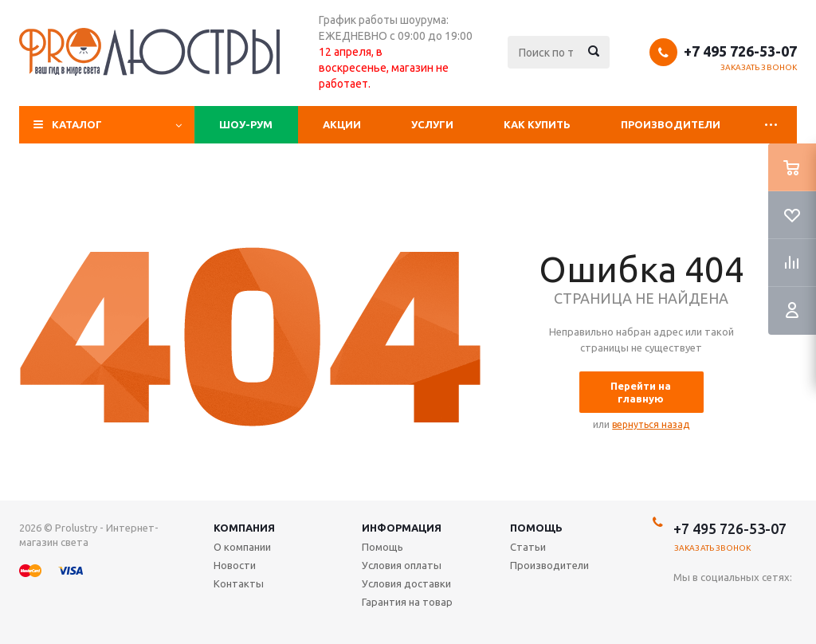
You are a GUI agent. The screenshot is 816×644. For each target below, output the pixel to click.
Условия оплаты (402, 565)
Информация (402, 528)
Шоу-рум (246, 124)
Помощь (536, 528)
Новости (235, 565)
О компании (242, 547)
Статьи (528, 547)
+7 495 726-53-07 (740, 51)
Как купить (537, 124)
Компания (244, 528)
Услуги (432, 124)
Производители (671, 124)
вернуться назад (651, 424)
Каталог (77, 124)
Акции (342, 124)
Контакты (239, 583)
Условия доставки (406, 583)
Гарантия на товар (407, 602)
